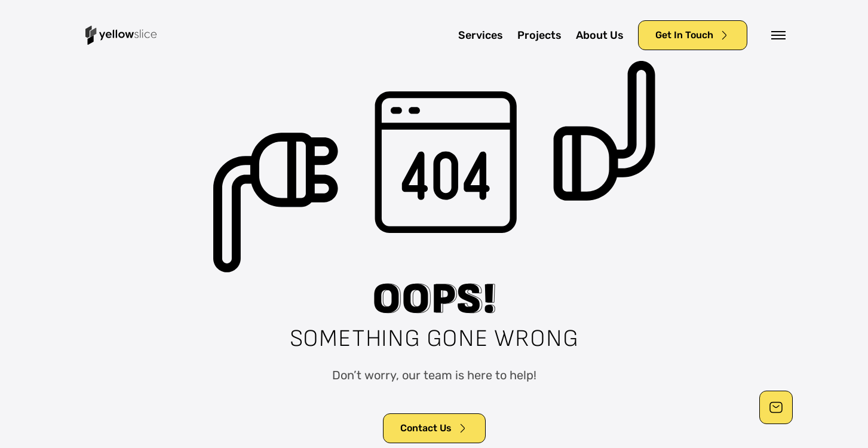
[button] (778, 35)
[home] (121, 35)
